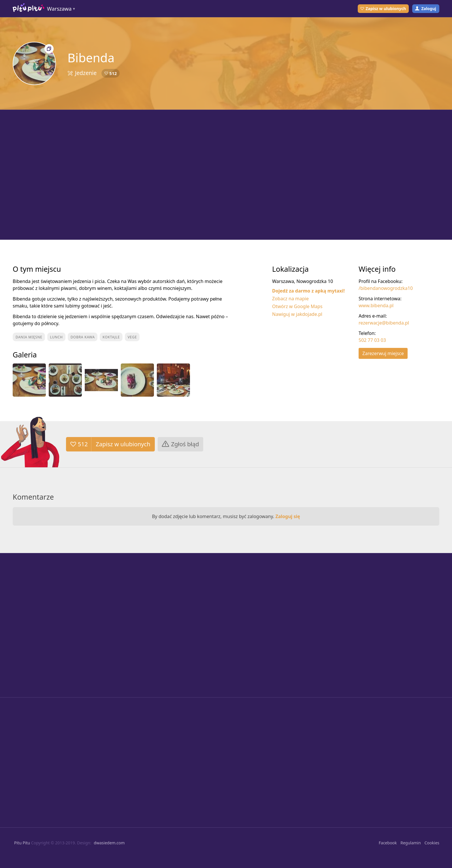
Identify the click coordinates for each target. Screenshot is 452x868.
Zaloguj (429, 9)
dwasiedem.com (109, 843)
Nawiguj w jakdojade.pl (297, 314)
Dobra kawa (83, 337)
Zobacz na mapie (290, 299)
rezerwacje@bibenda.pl (384, 323)
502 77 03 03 (372, 340)
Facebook (388, 843)
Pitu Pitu (22, 843)
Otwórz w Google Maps (297, 306)
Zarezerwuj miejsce (383, 353)
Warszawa (59, 9)
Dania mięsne (29, 337)
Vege (132, 337)
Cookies (432, 843)
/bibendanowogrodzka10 (386, 288)
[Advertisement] (226, 175)
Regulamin (411, 843)
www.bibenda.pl (376, 305)
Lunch (56, 337)
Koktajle (111, 337)
